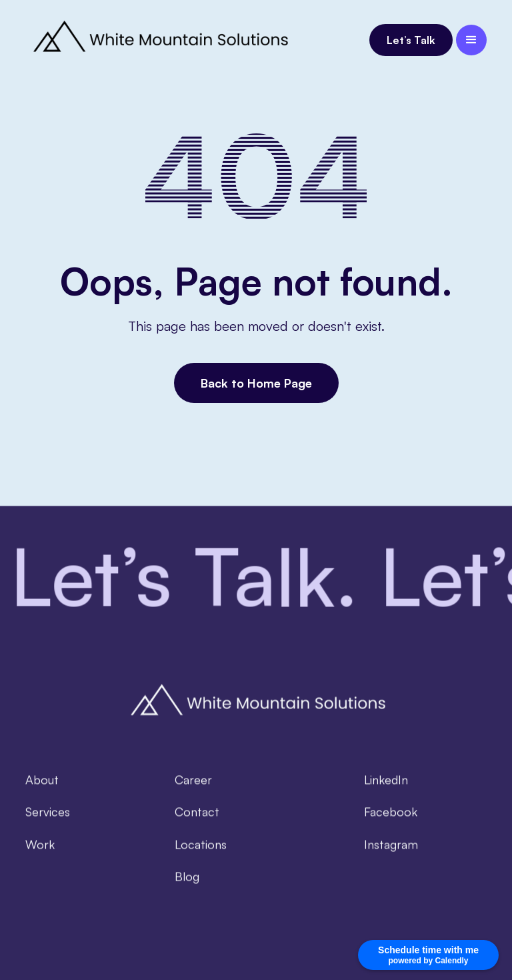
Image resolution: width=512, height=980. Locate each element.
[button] (471, 40)
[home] (159, 40)
